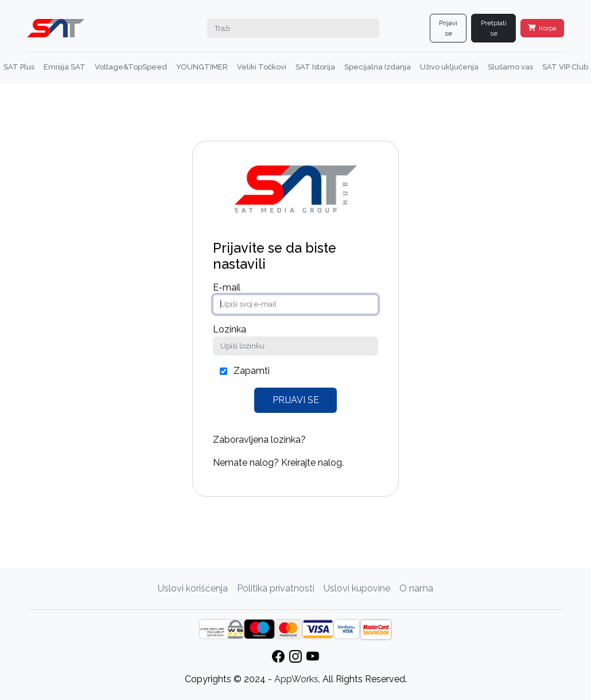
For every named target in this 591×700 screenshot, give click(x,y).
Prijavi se (448, 28)
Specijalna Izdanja (378, 67)
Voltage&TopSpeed (131, 67)
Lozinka (230, 329)
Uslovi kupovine (357, 588)
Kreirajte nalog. (312, 463)
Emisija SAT (65, 67)
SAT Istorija (315, 67)
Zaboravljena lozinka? (259, 440)
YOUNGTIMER (202, 67)
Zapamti (252, 371)
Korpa (542, 28)
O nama (416, 588)
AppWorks (296, 679)
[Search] (293, 28)
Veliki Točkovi (262, 67)
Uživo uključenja (449, 67)
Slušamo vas (510, 67)
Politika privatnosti (276, 588)
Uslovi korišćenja (193, 588)
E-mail (227, 287)
